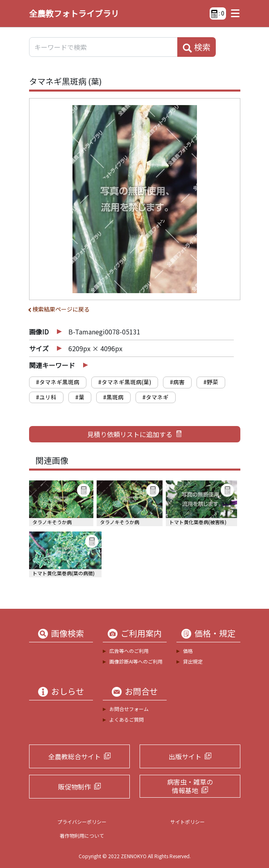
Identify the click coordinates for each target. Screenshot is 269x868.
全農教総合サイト (75, 756)
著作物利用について (82, 835)
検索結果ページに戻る (61, 309)
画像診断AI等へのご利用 (136, 661)
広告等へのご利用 (129, 651)
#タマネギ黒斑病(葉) (125, 382)
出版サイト (185, 756)
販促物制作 (75, 787)
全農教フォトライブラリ (74, 13)
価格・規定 (215, 633)
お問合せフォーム (129, 709)
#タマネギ (156, 397)
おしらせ (68, 691)
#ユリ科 (46, 397)
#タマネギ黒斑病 (58, 382)
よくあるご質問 (127, 719)
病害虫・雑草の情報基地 (190, 786)
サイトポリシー (188, 822)
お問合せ (141, 691)
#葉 (80, 397)
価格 (188, 651)
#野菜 (211, 382)
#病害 (177, 382)
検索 (197, 47)
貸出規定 (193, 661)
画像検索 (68, 633)
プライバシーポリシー (82, 822)
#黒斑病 (113, 397)
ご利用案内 (141, 633)
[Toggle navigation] (233, 13)
